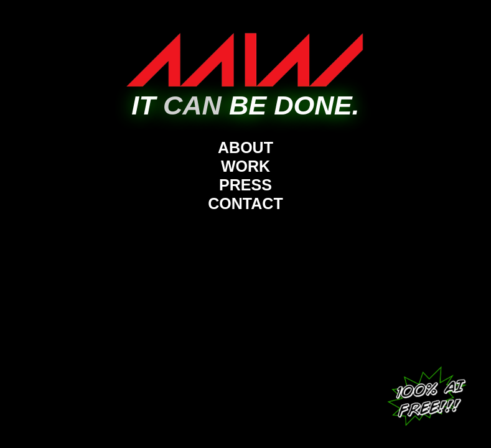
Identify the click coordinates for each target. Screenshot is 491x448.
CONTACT (245, 203)
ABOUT (245, 147)
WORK (245, 166)
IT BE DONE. (245, 105)
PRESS (245, 185)
